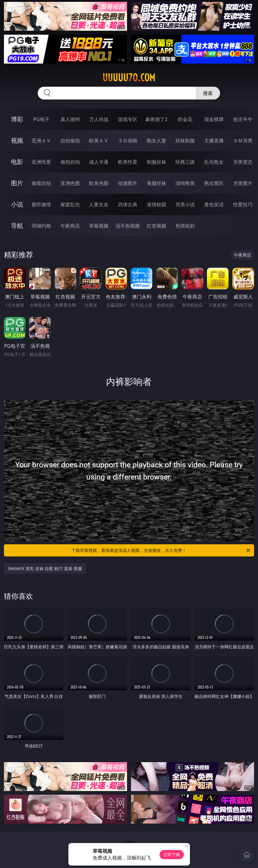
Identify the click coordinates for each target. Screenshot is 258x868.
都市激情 (41, 204)
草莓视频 (99, 226)
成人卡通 (99, 162)
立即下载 (172, 854)
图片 (17, 183)
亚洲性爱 (41, 162)
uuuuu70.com (129, 78)
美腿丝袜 (157, 183)
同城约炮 (41, 226)
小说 (17, 204)
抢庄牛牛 (243, 119)
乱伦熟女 (214, 162)
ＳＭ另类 (243, 141)
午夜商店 (70, 226)
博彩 (17, 119)
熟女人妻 (157, 141)
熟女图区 (214, 183)
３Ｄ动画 (128, 141)
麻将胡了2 (156, 119)
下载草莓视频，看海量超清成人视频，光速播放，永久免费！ (161, 550)
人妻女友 (99, 204)
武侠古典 (128, 204)
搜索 (208, 93)
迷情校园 (157, 204)
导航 (17, 226)
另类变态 (243, 162)
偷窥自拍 (41, 183)
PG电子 (41, 119)
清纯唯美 (185, 183)
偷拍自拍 (70, 162)
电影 (17, 162)
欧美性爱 (128, 162)
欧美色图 (99, 183)
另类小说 (185, 204)
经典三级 (185, 162)
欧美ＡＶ (99, 141)
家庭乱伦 (70, 204)
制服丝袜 (157, 162)
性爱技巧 (243, 204)
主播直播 (214, 141)
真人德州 (70, 119)
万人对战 (99, 119)
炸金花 (185, 119)
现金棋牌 (214, 119)
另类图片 (243, 183)
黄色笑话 (214, 204)
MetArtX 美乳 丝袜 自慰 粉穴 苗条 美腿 (45, 568)
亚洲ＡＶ (41, 141)
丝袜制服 (185, 141)
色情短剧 (185, 226)
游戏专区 (128, 119)
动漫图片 (128, 183)
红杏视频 (157, 226)
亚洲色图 (70, 183)
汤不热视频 (128, 226)
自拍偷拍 (70, 141)
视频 (17, 140)
